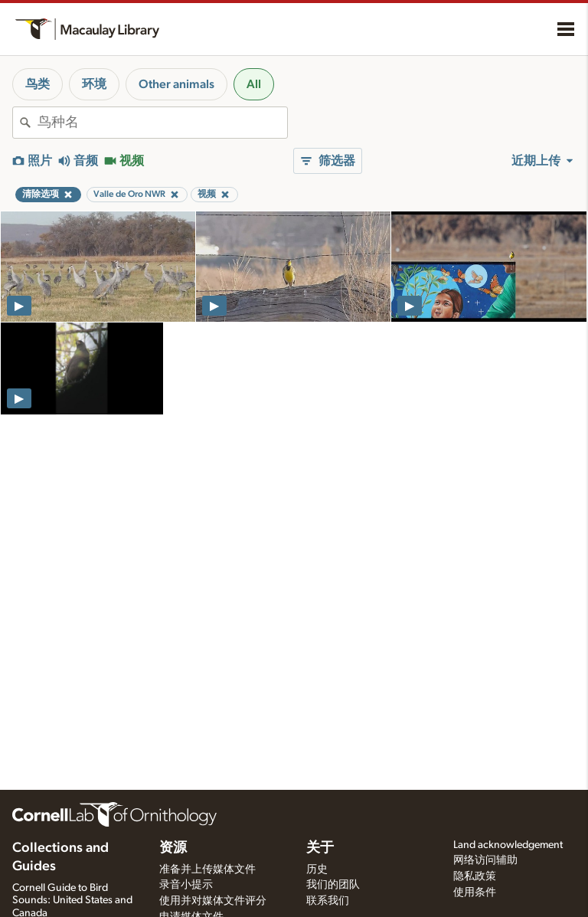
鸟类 (38, 84)
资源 (173, 848)
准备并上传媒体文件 (207, 870)
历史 (317, 870)
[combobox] (162, 123)
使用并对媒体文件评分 (213, 901)
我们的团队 (333, 885)
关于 (320, 848)
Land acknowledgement (508, 845)
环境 (94, 84)
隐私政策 (475, 876)
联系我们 (328, 901)
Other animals (176, 84)
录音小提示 (186, 885)
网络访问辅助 (485, 860)
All (254, 84)
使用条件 (475, 892)
